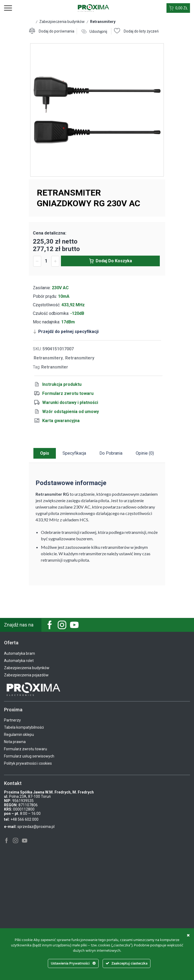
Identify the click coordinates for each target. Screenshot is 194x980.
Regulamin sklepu (19, 735)
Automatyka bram (20, 653)
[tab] (45, 453)
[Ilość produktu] (46, 261)
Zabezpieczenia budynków (62, 22)
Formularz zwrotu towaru (68, 393)
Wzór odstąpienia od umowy (71, 412)
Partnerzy (12, 720)
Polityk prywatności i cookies (28, 763)
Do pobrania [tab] (111, 453)
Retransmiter (55, 367)
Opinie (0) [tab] (145, 453)
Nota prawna (15, 742)
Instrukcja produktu (62, 384)
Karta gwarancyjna (61, 421)
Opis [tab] (45, 453)
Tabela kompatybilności (24, 727)
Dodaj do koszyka (114, 261)
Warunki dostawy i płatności (70, 402)
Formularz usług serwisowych (29, 756)
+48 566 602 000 (24, 819)
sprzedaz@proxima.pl (36, 827)
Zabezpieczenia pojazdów (26, 675)
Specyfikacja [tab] (74, 453)
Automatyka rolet (19, 661)
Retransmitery (103, 22)
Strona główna (32, 21)
